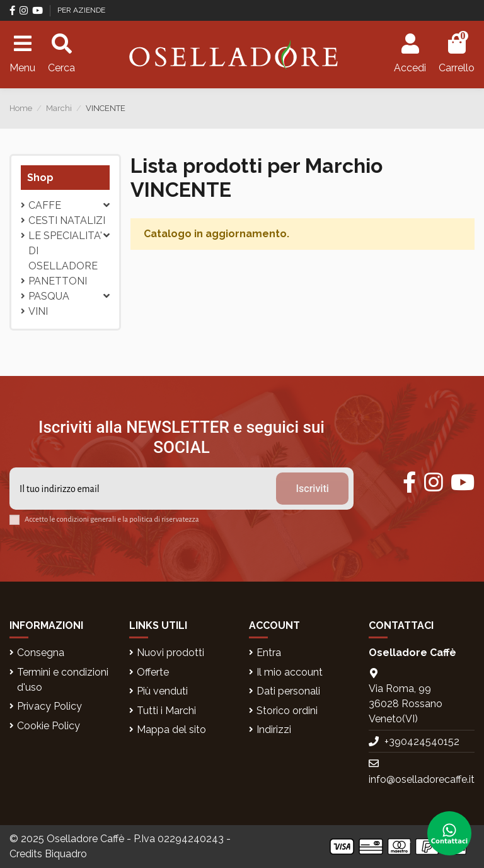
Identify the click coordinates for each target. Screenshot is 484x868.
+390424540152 (422, 742)
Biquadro (66, 854)
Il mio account (290, 672)
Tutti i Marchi (166, 711)
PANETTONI (58, 281)
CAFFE (45, 205)
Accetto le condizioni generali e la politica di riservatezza (112, 519)
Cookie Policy (49, 726)
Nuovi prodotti (170, 653)
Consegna (41, 653)
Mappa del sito (171, 730)
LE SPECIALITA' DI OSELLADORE (65, 251)
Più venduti (162, 691)
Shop (40, 178)
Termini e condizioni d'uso (63, 680)
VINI (38, 311)
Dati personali (288, 691)
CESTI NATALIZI (67, 220)
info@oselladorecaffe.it (422, 779)
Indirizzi (274, 730)
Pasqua (49, 296)
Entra (269, 653)
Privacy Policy (49, 706)
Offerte (153, 672)
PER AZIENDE (81, 10)
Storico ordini (287, 711)
